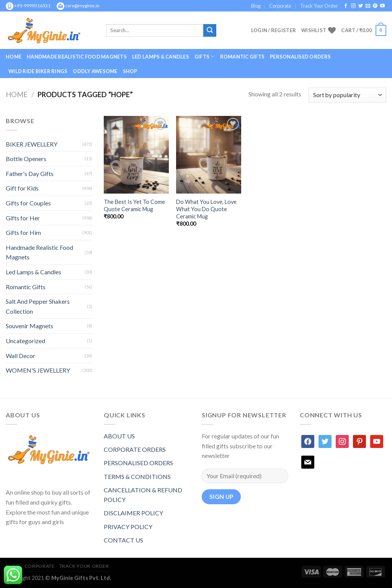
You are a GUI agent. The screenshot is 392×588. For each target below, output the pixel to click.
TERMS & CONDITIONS (137, 476)
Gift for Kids (22, 188)
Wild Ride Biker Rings (38, 71)
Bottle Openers (26, 159)
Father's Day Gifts (30, 173)
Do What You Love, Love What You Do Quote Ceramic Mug (206, 209)
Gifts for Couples (28, 203)
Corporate (280, 6)
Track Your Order (319, 6)
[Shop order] (347, 95)
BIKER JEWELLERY (32, 144)
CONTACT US (123, 540)
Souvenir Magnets (29, 326)
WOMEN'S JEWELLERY (38, 370)
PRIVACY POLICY (128, 527)
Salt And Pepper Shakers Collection (38, 306)
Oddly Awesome (95, 71)
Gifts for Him (23, 232)
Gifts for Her (23, 218)
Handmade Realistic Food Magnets (77, 57)
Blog (256, 6)
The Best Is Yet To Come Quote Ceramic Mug (134, 205)
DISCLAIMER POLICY (133, 513)
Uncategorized (25, 341)
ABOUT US (119, 436)
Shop (130, 71)
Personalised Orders (300, 57)
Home (14, 57)
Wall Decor (20, 356)
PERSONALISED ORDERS (138, 463)
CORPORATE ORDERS (135, 449)
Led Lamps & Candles (161, 57)
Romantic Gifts (243, 57)
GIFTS (205, 56)
